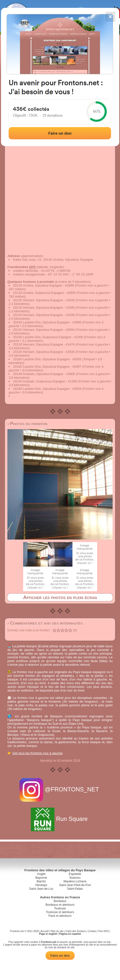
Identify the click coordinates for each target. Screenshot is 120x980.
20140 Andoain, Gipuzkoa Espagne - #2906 (44, 374)
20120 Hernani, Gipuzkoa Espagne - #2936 (44, 300)
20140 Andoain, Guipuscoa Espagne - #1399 (45, 381)
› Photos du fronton (27, 424)
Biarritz (41, 881)
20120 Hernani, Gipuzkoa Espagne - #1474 (44, 344)
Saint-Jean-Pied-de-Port (75, 885)
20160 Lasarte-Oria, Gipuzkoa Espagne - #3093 (47, 359)
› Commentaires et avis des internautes (45, 623)
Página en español (70, 934)
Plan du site (57, 931)
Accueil (45, 931)
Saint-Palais (75, 889)
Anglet (41, 874)
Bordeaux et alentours (60, 905)
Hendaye (41, 885)
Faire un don (60, 956)
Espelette (75, 874)
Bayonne (41, 878)
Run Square (60, 819)
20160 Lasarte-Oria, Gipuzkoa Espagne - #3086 (47, 322)
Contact (92, 931)
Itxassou (75, 878)
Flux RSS (103, 931)
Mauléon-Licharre (75, 881)
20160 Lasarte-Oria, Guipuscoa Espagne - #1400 (48, 337)
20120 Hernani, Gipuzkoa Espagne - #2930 (44, 352)
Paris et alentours (60, 916)
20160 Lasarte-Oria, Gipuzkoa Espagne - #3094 (47, 389)
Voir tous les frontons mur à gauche (38, 753)
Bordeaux (60, 901)
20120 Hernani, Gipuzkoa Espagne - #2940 (44, 308)
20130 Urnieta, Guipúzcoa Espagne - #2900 (44, 293)
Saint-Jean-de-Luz (41, 889)
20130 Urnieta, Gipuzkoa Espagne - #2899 (43, 285)
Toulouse (60, 908)
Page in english (48, 934)
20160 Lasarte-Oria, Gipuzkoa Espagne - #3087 (47, 367)
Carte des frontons (76, 931)
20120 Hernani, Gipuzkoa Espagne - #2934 (44, 330)
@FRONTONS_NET (60, 789)
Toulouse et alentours (60, 912)
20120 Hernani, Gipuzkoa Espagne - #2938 (44, 315)
